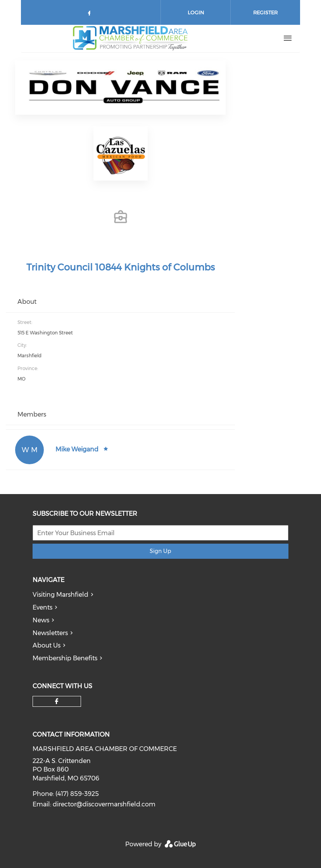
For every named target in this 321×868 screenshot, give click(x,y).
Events (42, 607)
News (41, 620)
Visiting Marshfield (60, 595)
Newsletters (50, 633)
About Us (47, 645)
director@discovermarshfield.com (104, 804)
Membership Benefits (65, 658)
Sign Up (160, 551)
